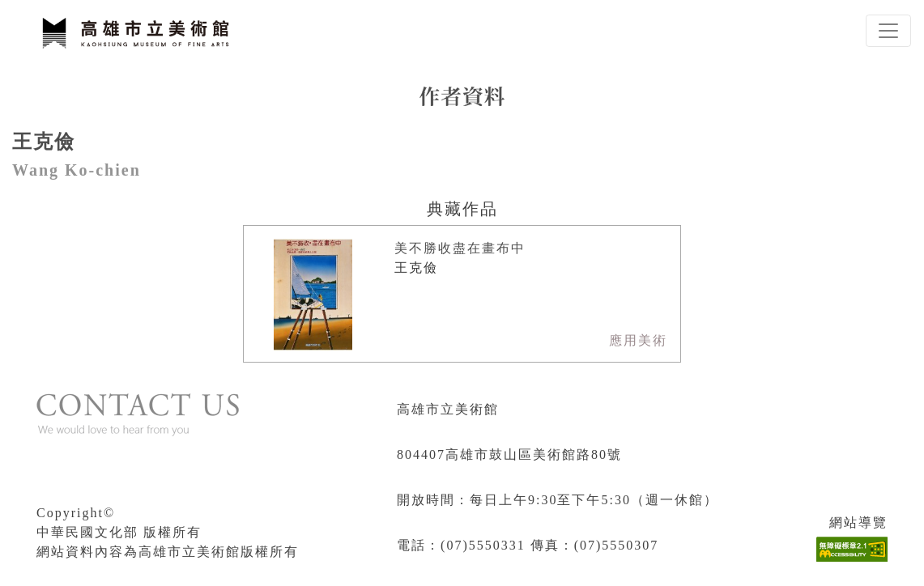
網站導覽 (858, 522)
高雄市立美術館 (448, 409)
